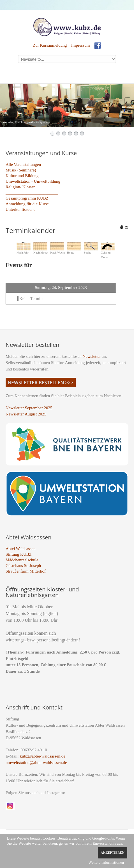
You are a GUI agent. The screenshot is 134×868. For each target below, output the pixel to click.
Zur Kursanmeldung (50, 45)
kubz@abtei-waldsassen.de (42, 756)
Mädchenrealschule (22, 560)
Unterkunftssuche (20, 209)
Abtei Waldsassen (20, 549)
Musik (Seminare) (21, 170)
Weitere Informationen (106, 863)
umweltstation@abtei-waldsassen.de (36, 763)
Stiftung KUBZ (19, 554)
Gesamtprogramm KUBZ (27, 198)
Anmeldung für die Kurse (27, 204)
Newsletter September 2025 (29, 408)
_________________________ (32, 193)
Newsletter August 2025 (26, 414)
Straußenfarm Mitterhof (26, 571)
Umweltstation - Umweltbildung (33, 181)
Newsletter (92, 356)
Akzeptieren (113, 853)
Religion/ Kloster (20, 187)
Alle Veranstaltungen (23, 164)
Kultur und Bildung (22, 176)
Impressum (81, 45)
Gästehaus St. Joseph (23, 566)
